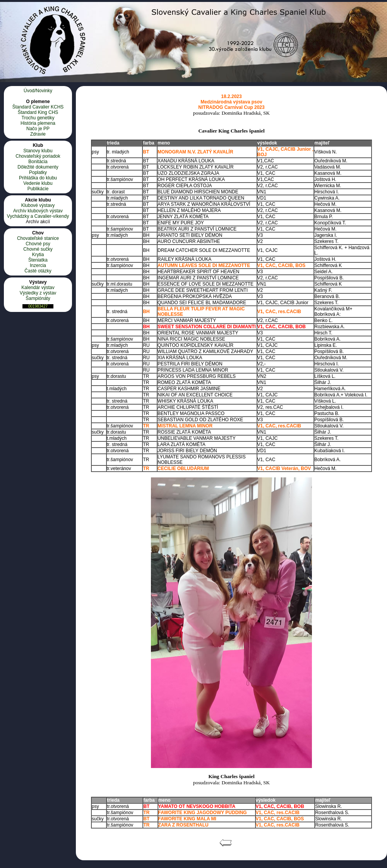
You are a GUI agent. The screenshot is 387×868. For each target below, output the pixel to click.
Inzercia (38, 265)
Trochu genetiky (38, 118)
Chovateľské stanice (38, 238)
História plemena (38, 123)
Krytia (38, 255)
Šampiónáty (38, 298)
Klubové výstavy (38, 205)
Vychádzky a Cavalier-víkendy (38, 216)
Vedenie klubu (38, 183)
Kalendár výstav (38, 288)
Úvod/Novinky (38, 91)
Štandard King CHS (38, 112)
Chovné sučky (38, 249)
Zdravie (38, 134)
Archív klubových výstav (38, 211)
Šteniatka (38, 260)
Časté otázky (38, 271)
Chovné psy (38, 244)
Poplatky (38, 172)
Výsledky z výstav (38, 293)
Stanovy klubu (38, 151)
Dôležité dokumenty (38, 167)
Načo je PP (38, 129)
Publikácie (38, 189)
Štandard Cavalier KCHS (38, 107)
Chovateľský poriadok (38, 156)
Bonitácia (38, 162)
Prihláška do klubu (38, 178)
